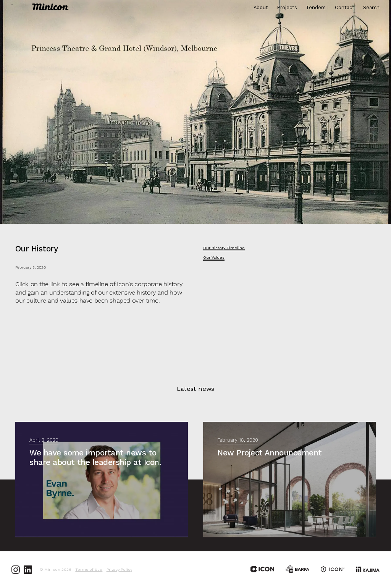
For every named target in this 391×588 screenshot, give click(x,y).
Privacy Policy (119, 570)
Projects (287, 8)
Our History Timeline (224, 248)
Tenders (316, 8)
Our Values (214, 258)
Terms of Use (89, 570)
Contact (345, 8)
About (261, 8)
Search (371, 8)
